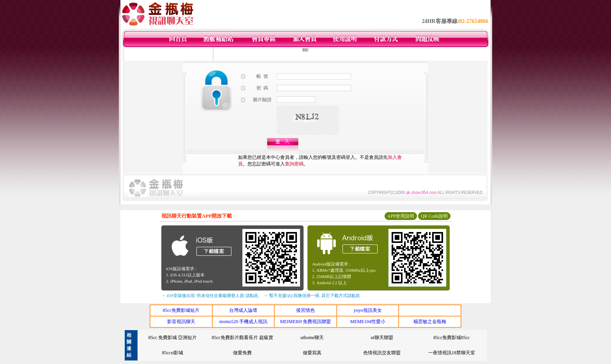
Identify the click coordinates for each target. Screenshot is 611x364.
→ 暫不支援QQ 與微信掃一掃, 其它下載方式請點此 (312, 295)
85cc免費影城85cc (451, 338)
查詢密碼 (294, 164)
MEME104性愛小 (368, 322)
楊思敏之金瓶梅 (430, 322)
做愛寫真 (312, 353)
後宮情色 (305, 310)
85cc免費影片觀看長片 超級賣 (242, 338)
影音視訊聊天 (181, 322)
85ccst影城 (173, 353)
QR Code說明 (434, 216)
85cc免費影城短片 (181, 310)
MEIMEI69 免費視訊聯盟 (305, 322)
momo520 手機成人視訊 (244, 322)
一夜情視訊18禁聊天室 (452, 353)
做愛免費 (242, 353)
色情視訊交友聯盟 (382, 353)
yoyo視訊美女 (368, 310)
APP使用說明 (401, 216)
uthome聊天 (312, 338)
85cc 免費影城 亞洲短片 (173, 338)
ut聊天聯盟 (382, 338)
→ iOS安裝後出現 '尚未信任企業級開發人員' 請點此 (210, 295)
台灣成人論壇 (243, 310)
